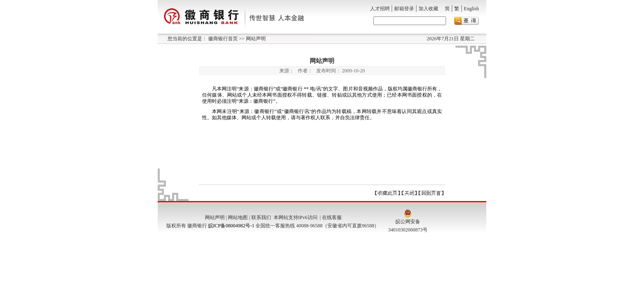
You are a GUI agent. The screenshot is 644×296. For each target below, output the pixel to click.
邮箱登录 (404, 9)
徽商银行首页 (223, 39)
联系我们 (261, 217)
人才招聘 (380, 9)
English (471, 9)
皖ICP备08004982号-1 (231, 226)
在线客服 (332, 217)
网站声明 (255, 39)
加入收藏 (428, 9)
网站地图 (238, 217)
